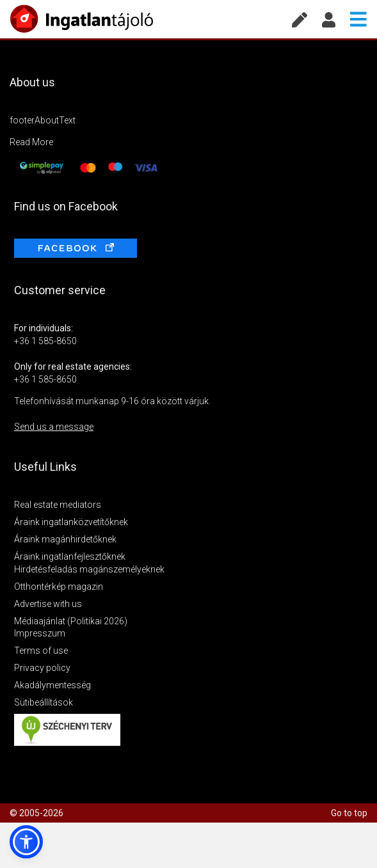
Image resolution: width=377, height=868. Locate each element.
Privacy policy (42, 668)
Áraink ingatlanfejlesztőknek (70, 556)
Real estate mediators (58, 505)
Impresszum (40, 633)
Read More (31, 142)
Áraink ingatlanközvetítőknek (71, 522)
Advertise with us (48, 604)
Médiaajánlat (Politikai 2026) (71, 621)
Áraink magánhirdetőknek (65, 539)
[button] (26, 842)
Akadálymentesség (52, 685)
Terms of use (41, 651)
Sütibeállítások (44, 702)
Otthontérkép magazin (59, 587)
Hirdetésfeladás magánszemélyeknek (89, 569)
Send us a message (54, 427)
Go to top (349, 813)
